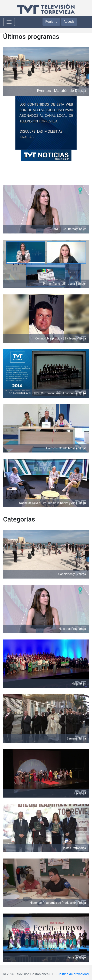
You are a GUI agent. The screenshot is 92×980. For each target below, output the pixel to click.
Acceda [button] (69, 22)
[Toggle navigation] (9, 22)
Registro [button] (51, 22)
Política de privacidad (73, 974)
